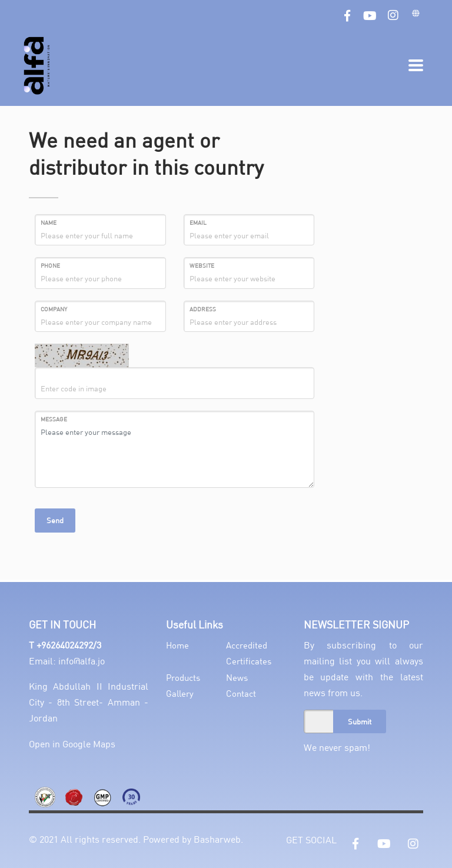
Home (177, 645)
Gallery (180, 693)
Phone (50, 265)
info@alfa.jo (82, 661)
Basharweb (217, 839)
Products (183, 677)
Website (202, 265)
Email (198, 222)
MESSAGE (54, 419)
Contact (241, 693)
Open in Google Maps (72, 744)
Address (203, 309)
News (237, 677)
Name (49, 222)
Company (54, 309)
